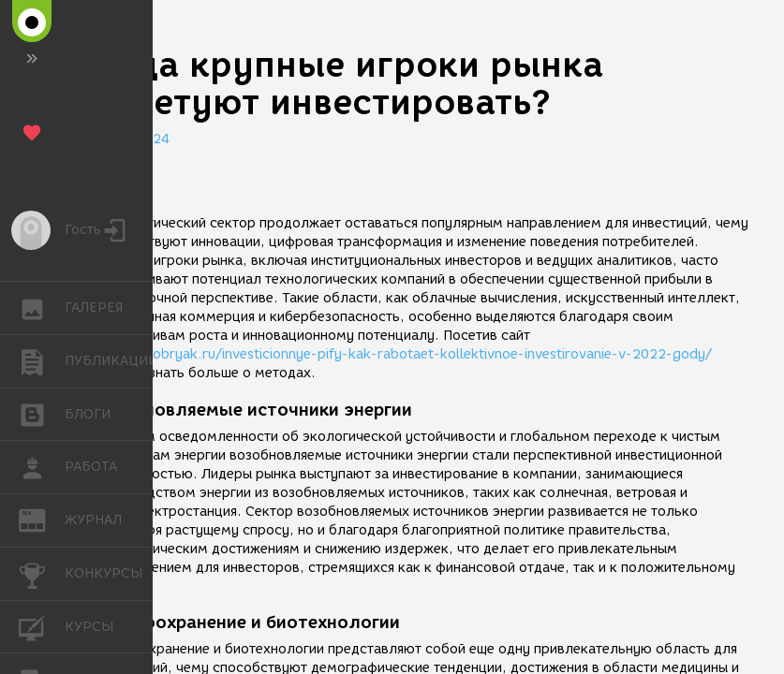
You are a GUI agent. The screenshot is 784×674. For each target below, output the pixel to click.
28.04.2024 (131, 139)
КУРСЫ (42, 626)
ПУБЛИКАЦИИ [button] (42, 361)
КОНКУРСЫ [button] (42, 574)
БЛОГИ (42, 413)
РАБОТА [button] (42, 467)
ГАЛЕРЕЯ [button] (42, 308)
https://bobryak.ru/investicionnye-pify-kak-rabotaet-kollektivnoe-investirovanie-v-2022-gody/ (402, 354)
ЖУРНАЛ (42, 519)
